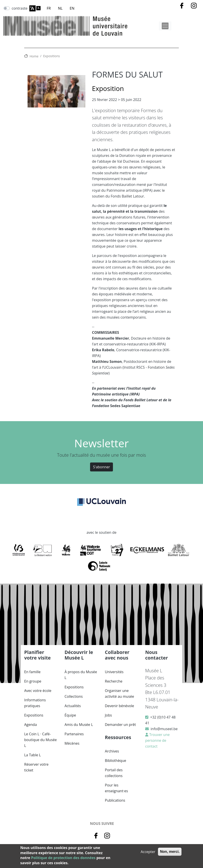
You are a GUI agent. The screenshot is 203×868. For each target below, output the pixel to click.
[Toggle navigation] (165, 26)
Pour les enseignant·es (116, 788)
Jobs (108, 715)
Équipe (70, 715)
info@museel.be (164, 729)
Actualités (73, 706)
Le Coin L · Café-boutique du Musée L (40, 740)
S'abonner (101, 467)
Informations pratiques (35, 703)
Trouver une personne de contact (157, 740)
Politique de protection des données (63, 858)
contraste (20, 8)
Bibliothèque (116, 761)
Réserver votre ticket (36, 767)
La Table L (32, 755)
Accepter (148, 852)
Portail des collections (114, 773)
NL (60, 8)
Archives (112, 751)
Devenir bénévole (119, 706)
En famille (32, 672)
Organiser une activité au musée (119, 694)
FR (49, 8)
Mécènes (72, 743)
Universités (114, 672)
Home (34, 56)
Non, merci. (170, 852)
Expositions (52, 56)
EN (72, 8)
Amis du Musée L (79, 725)
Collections (74, 696)
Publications (115, 800)
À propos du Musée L (81, 675)
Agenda (30, 725)
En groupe (33, 681)
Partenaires (74, 734)
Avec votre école (38, 691)
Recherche (114, 681)
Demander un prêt (120, 725)
